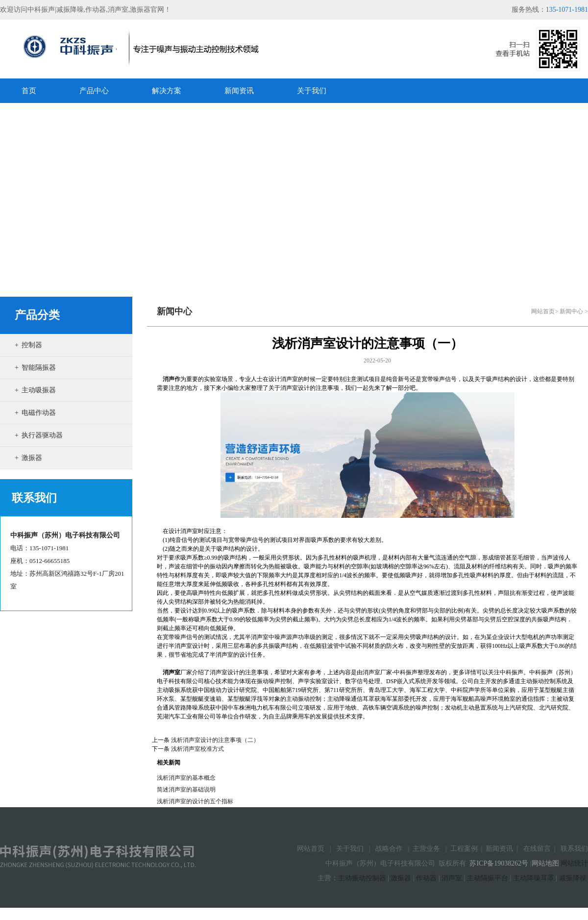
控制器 (32, 345)
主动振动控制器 (362, 878)
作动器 (426, 878)
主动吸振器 (39, 390)
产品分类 (37, 315)
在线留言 (537, 849)
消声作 (171, 379)
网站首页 (543, 311)
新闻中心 (571, 311)
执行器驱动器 (42, 435)
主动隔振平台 (488, 878)
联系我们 (574, 849)
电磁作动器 (39, 413)
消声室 (452, 878)
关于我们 (350, 849)
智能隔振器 (39, 368)
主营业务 (426, 849)
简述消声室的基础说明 (186, 790)
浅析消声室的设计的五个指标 (195, 801)
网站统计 (574, 863)
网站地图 (545, 863)
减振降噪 (573, 878)
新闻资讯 (499, 849)
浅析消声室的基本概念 (186, 778)
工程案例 (464, 849)
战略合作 (389, 849)
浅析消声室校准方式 (197, 749)
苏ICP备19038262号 (499, 863)
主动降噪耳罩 (534, 878)
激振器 (32, 458)
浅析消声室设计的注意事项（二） (215, 740)
